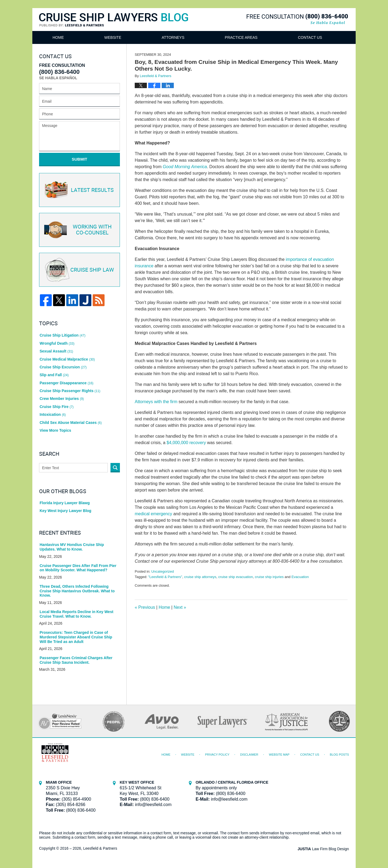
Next (180, 607)
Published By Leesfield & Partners (297, 19)
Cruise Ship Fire (57, 407)
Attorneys (173, 37)
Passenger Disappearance (67, 383)
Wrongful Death (57, 343)
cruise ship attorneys (200, 577)
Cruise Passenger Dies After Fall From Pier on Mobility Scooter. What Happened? (78, 568)
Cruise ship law (79, 270)
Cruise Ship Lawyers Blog (114, 20)
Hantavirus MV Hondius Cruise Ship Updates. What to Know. (72, 547)
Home (58, 37)
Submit (79, 159)
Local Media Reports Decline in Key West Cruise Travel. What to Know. (77, 614)
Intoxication (53, 414)
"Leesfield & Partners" (165, 577)
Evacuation (300, 577)
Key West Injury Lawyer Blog (65, 511)
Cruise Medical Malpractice (67, 359)
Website (113, 37)
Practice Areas (241, 37)
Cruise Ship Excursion (63, 367)
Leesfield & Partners (100, 848)
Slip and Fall (54, 375)
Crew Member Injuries (62, 399)
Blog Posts (339, 755)
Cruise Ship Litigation (63, 335)
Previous (145, 607)
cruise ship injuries (269, 577)
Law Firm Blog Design (323, 849)
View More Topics (55, 430)
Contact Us (310, 37)
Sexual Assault (56, 351)
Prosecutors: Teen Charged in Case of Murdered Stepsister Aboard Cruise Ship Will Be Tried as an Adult (76, 637)
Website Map (279, 755)
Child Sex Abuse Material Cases (71, 423)
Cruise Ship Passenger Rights (70, 391)
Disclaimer (249, 755)
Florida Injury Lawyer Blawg (65, 503)
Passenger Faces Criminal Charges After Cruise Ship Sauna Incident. (76, 660)
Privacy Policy (217, 755)
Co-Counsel (79, 230)
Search (115, 468)
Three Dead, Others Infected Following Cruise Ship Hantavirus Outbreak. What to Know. (77, 591)
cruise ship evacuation (236, 577)
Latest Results (79, 190)
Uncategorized (162, 571)
